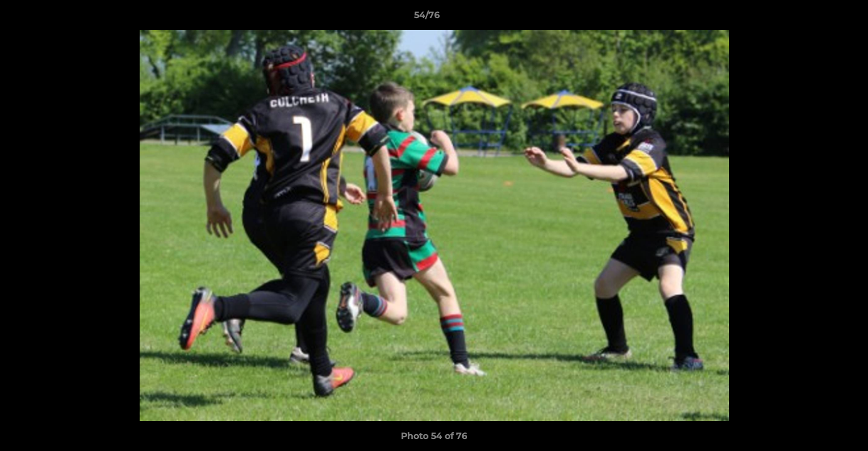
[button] (815, 18)
